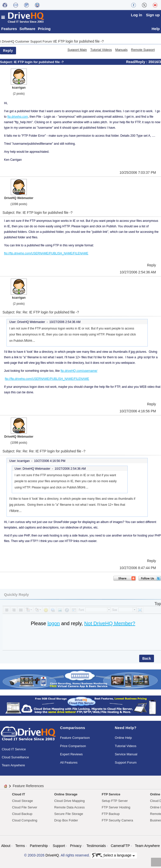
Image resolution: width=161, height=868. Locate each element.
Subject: (7, 62)
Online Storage (66, 794)
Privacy (76, 846)
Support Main (77, 50)
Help (156, 29)
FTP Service (111, 794)
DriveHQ (52, 855)
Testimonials (96, 846)
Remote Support (143, 50)
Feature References (28, 786)
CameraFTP (120, 846)
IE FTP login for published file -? (79, 41)
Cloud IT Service (14, 749)
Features (9, 29)
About (6, 846)
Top (158, 604)
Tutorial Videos (101, 50)
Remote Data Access (69, 807)
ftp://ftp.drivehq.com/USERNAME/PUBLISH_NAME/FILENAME (46, 253)
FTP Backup (111, 814)
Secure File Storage (69, 814)
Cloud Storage (22, 801)
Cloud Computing (25, 820)
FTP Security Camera (117, 820)
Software (27, 29)
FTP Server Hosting (116, 807)
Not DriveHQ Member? (110, 623)
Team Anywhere (13, 765)
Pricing (44, 29)
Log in (137, 15)
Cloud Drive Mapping (69, 801)
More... (30, 340)
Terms (20, 846)
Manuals (122, 50)
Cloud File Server (25, 807)
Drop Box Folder (66, 820)
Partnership (39, 846)
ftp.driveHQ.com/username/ (79, 371)
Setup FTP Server (115, 801)
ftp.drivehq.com (18, 117)
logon (54, 623)
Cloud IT (19, 794)
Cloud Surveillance (15, 757)
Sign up (153, 15)
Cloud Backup (22, 814)
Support (59, 846)
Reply (8, 51)
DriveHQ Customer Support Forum (27, 41)
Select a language (113, 855)
